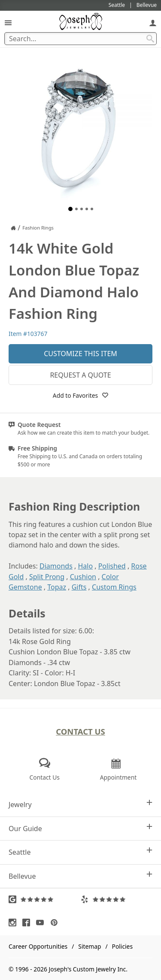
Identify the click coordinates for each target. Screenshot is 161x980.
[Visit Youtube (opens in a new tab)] (42, 923)
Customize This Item (80, 354)
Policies (122, 946)
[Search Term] (80, 39)
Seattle (80, 852)
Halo (85, 566)
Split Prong (47, 577)
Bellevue (80, 876)
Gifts (79, 587)
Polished (112, 566)
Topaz (57, 587)
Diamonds (56, 566)
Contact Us (80, 731)
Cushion (83, 577)
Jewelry (80, 804)
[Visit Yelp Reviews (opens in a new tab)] (117, 899)
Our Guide (80, 828)
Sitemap (90, 946)
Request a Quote (80, 375)
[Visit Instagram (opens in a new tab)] (15, 923)
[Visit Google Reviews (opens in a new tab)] (45, 899)
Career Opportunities (38, 946)
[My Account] (153, 23)
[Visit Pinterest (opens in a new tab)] (56, 923)
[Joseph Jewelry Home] (13, 228)
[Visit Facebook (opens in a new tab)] (28, 923)
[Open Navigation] (8, 23)
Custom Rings (114, 587)
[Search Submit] (150, 39)
